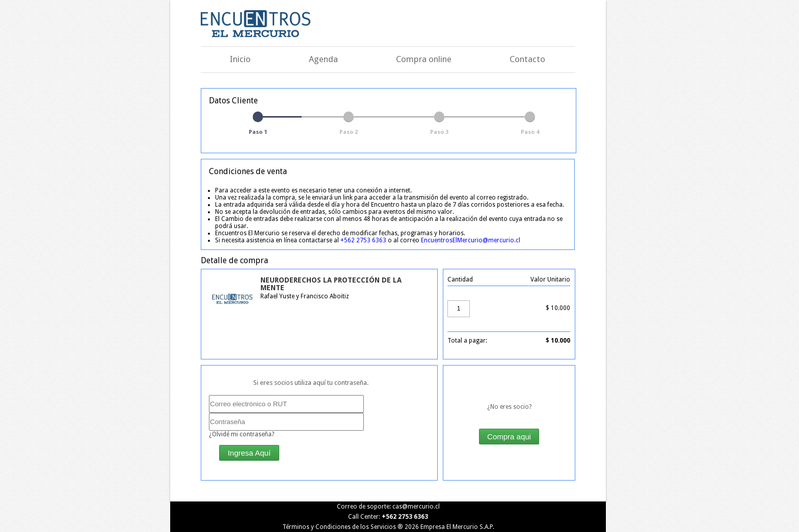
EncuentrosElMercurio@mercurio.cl (471, 240)
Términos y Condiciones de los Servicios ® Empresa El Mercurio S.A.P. (388, 527)
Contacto (527, 59)
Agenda (323, 59)
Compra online (424, 59)
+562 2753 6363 (363, 240)
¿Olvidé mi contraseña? (242, 434)
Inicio (240, 59)
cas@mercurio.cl (416, 507)
